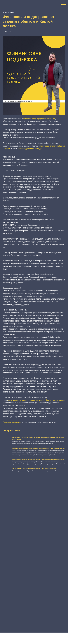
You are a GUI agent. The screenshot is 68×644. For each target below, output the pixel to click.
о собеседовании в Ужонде (30, 149)
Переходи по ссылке (12, 422)
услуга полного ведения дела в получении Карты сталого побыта (37, 400)
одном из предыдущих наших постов (39, 119)
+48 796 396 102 (24, 634)
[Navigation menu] (63, 4)
